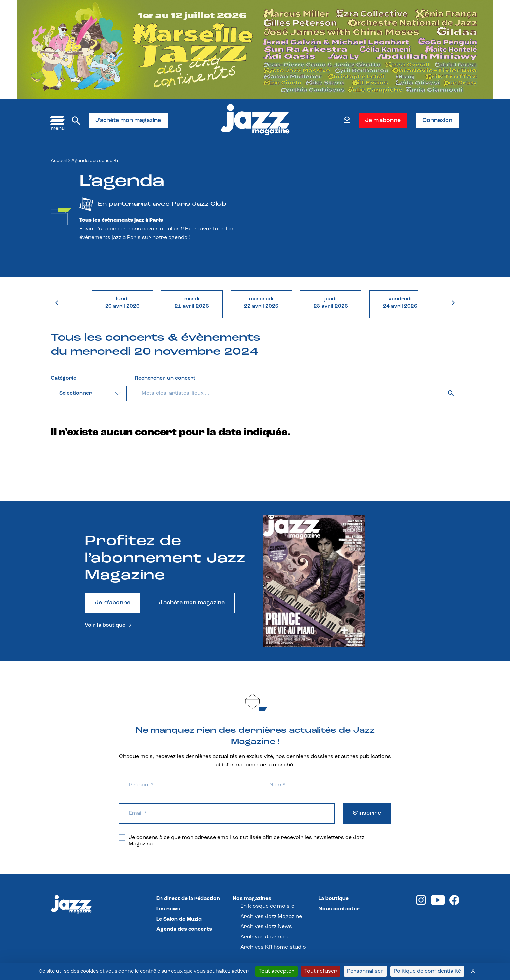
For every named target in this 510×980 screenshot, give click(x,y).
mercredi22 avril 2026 (261, 303)
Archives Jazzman (264, 937)
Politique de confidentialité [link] (427, 971)
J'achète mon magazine (128, 120)
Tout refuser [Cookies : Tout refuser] (321, 971)
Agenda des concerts (184, 929)
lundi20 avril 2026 (122, 303)
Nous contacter (339, 909)
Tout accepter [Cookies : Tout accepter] (276, 971)
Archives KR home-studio (273, 947)
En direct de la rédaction (188, 899)
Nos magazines (252, 899)
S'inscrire (367, 813)
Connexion (437, 120)
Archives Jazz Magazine (271, 917)
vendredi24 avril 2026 (400, 303)
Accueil (59, 161)
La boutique (334, 899)
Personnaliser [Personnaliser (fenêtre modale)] (365, 971)
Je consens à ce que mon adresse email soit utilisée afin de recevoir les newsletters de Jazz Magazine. (242, 841)
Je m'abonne (383, 120)
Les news (168, 909)
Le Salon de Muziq (179, 919)
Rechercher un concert (165, 378)
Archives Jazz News (266, 927)
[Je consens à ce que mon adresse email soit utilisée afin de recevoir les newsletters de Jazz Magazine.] (122, 837)
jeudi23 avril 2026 (331, 303)
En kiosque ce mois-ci (268, 906)
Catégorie (64, 378)
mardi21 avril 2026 (192, 303)
